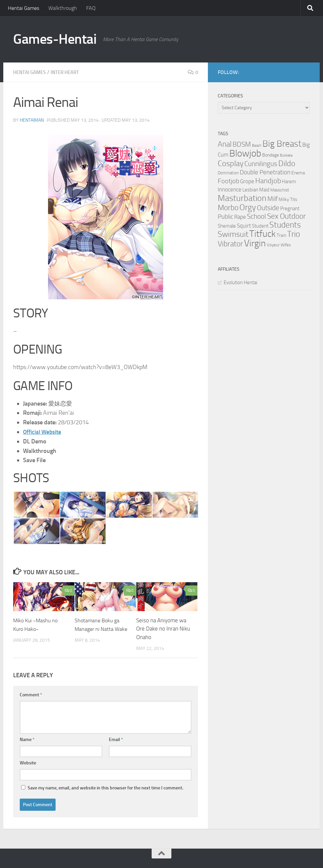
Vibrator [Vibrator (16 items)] (230, 244)
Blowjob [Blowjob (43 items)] (245, 153)
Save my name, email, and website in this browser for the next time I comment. (105, 788)
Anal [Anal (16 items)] (225, 144)
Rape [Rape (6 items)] (240, 217)
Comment (31, 694)
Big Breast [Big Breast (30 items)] (282, 144)
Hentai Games (24, 8)
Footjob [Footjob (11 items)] (228, 181)
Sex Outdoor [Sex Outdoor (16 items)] (286, 216)
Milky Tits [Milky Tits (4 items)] (288, 199)
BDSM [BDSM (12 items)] (242, 144)
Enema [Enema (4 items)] (298, 173)
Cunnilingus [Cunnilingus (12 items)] (261, 164)
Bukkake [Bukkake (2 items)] (286, 155)
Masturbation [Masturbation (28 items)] (242, 198)
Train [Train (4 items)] (281, 235)
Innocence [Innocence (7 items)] (230, 189)
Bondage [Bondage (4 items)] (271, 155)
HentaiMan (32, 120)
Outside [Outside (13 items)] (268, 208)
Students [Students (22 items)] (285, 225)
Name (27, 739)
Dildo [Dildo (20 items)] (287, 163)
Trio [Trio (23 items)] (294, 234)
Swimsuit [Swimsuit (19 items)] (233, 234)
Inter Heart (69, 72)
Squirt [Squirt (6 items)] (244, 226)
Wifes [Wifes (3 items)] (286, 245)
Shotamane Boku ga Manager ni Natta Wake (98, 628)
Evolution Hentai (240, 283)
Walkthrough (63, 8)
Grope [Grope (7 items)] (247, 181)
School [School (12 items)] (257, 216)
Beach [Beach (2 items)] (257, 146)
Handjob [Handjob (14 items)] (268, 181)
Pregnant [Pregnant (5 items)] (290, 209)
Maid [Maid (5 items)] (264, 190)
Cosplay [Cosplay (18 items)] (231, 163)
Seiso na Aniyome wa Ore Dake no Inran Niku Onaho (163, 628)
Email (116, 739)
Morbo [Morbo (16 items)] (228, 208)
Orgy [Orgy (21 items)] (248, 207)
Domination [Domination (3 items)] (228, 173)
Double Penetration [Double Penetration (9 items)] (265, 172)
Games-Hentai (55, 39)
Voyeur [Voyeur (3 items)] (273, 245)
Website (28, 763)
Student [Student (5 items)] (260, 226)
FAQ (91, 8)
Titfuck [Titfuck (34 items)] (262, 234)
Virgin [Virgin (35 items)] (255, 243)
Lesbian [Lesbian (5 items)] (250, 190)
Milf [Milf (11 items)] (273, 199)
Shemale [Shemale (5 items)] (227, 226)
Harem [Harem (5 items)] (289, 182)
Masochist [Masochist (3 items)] (280, 190)
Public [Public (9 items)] (225, 217)
